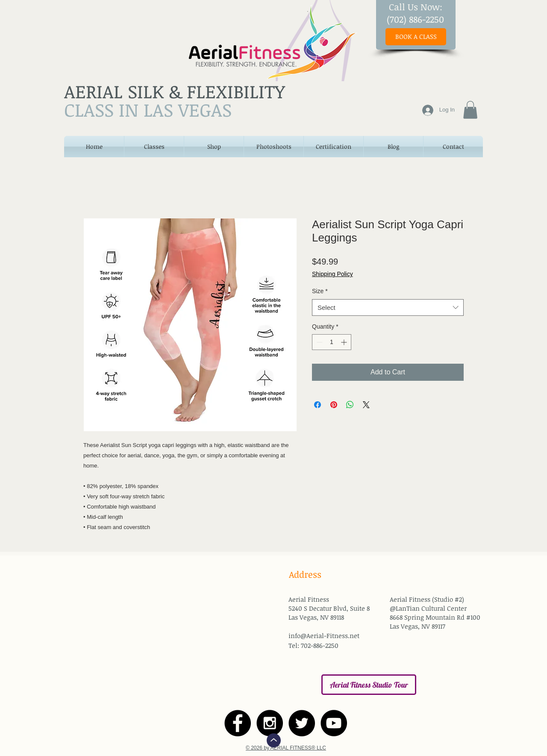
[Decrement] (319, 342)
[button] (470, 110)
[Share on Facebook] (318, 405)
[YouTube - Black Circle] (334, 723)
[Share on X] (366, 405)
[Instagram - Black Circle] (270, 723)
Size (320, 291)
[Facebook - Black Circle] (238, 723)
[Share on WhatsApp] (350, 405)
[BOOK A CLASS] (416, 37)
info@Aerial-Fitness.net (324, 635)
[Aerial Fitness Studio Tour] (369, 685)
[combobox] (388, 307)
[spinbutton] (332, 342)
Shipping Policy (332, 274)
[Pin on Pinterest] (334, 405)
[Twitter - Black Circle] (302, 723)
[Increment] (345, 342)
